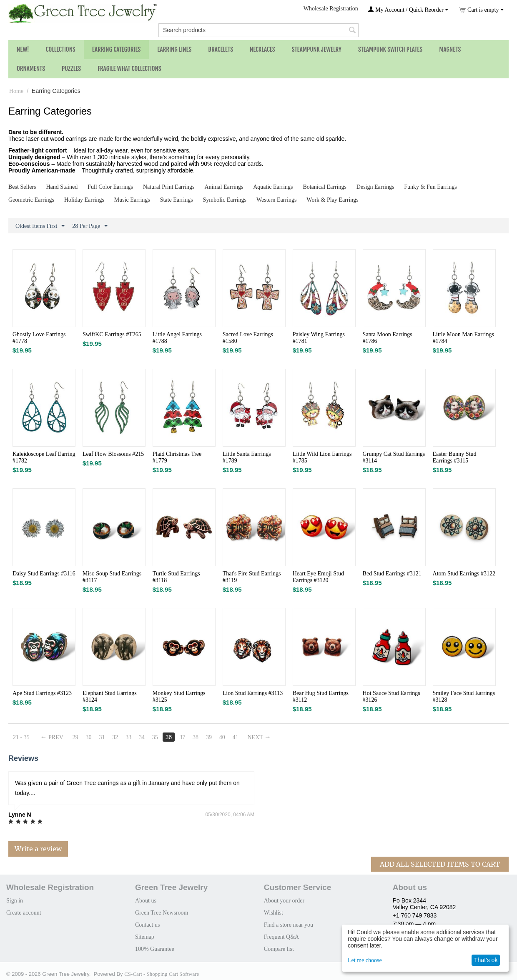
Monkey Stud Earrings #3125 (179, 696)
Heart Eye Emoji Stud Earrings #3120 (318, 577)
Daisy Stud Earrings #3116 (44, 574)
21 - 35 (21, 737)
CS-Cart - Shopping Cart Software (162, 974)
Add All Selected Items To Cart (440, 864)
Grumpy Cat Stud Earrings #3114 (394, 457)
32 (115, 737)
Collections (61, 49)
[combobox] (258, 30)
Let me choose (365, 960)
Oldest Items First (40, 226)
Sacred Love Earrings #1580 (248, 338)
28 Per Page (90, 226)
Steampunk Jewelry (317, 49)
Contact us (148, 925)
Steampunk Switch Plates (390, 49)
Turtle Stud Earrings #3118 (176, 577)
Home (16, 91)
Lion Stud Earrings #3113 (253, 693)
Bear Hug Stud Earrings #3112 (321, 696)
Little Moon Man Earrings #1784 (463, 338)
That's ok (486, 960)
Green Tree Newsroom (162, 913)
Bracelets (221, 49)
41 (236, 737)
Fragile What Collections (129, 69)
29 (75, 737)
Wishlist (274, 913)
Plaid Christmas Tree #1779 (177, 457)
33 (128, 737)
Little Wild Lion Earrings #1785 (322, 457)
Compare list (279, 949)
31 (102, 737)
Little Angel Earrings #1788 (177, 338)
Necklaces (262, 49)
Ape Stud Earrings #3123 (42, 693)
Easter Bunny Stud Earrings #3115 (455, 457)
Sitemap (145, 937)
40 (222, 737)
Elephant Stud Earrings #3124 (110, 696)
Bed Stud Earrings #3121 (392, 574)
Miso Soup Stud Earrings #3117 (112, 577)
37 (182, 737)
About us (146, 901)
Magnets (450, 49)
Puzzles (71, 69)
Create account (24, 913)
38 (196, 737)
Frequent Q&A (281, 937)
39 (209, 737)
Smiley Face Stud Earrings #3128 (464, 696)
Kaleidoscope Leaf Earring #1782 (44, 457)
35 (155, 737)
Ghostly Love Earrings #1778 (39, 338)
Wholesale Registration (331, 9)
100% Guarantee (155, 949)
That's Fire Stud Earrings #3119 (252, 577)
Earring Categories (117, 49)
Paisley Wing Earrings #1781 (319, 338)
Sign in (15, 901)
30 (89, 737)
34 (142, 737)
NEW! (23, 49)
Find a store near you (289, 925)
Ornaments (31, 69)
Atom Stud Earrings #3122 (464, 574)
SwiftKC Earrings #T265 (112, 334)
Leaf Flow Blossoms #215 (113, 454)
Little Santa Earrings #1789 (247, 457)
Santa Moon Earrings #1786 (388, 338)
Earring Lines (174, 49)
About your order (284, 901)
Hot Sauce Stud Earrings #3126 (392, 696)
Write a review (38, 849)
